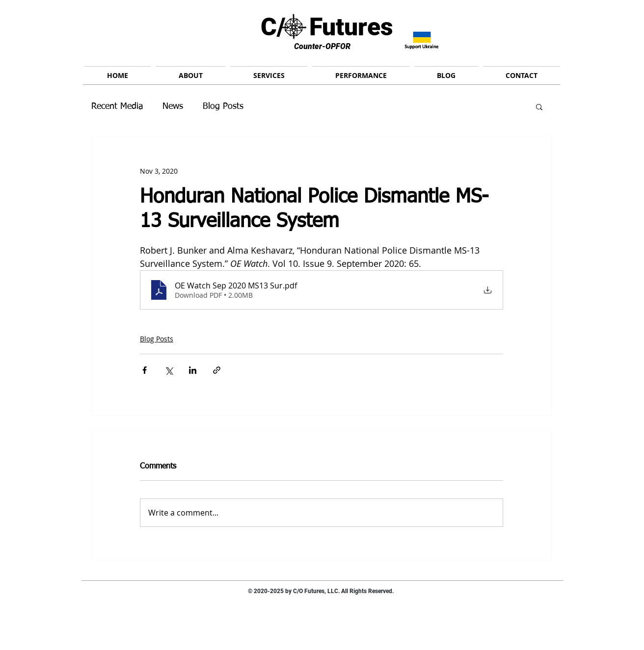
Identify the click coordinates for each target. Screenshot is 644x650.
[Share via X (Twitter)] (169, 370)
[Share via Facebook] (145, 370)
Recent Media (117, 106)
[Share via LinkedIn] (193, 370)
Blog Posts (223, 106)
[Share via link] (217, 370)
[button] (539, 106)
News (173, 106)
